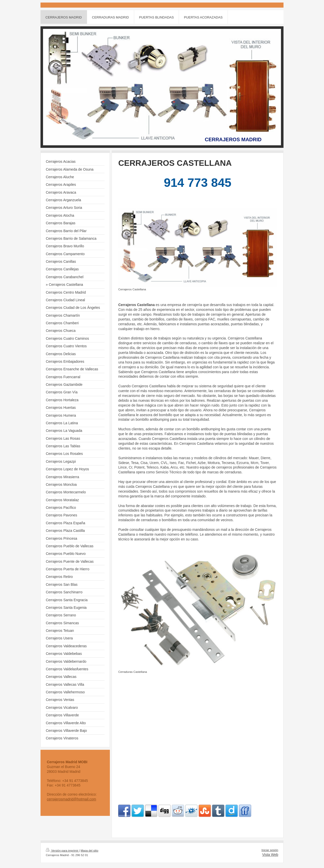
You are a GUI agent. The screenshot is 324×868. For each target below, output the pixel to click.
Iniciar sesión (270, 850)
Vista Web (270, 855)
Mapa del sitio (89, 851)
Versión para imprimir (62, 851)
